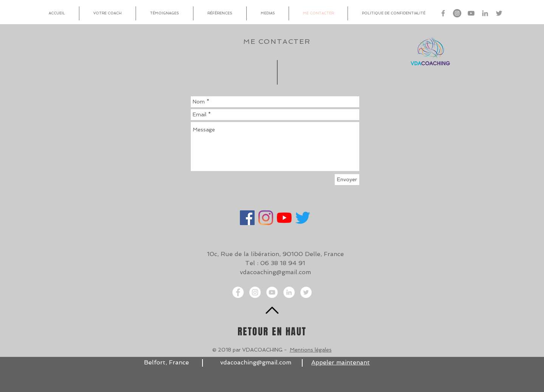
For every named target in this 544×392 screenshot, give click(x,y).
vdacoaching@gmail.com (275, 272)
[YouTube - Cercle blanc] (272, 292)
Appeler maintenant (341, 362)
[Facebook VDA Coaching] (443, 13)
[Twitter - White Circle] (306, 292)
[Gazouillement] (303, 218)
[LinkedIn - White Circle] (289, 292)
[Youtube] (284, 218)
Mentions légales (311, 350)
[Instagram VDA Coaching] (457, 13)
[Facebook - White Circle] (238, 292)
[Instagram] (266, 218)
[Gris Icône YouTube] (471, 13)
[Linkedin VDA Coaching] (485, 13)
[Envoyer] (347, 180)
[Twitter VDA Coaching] (499, 13)
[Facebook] (247, 218)
